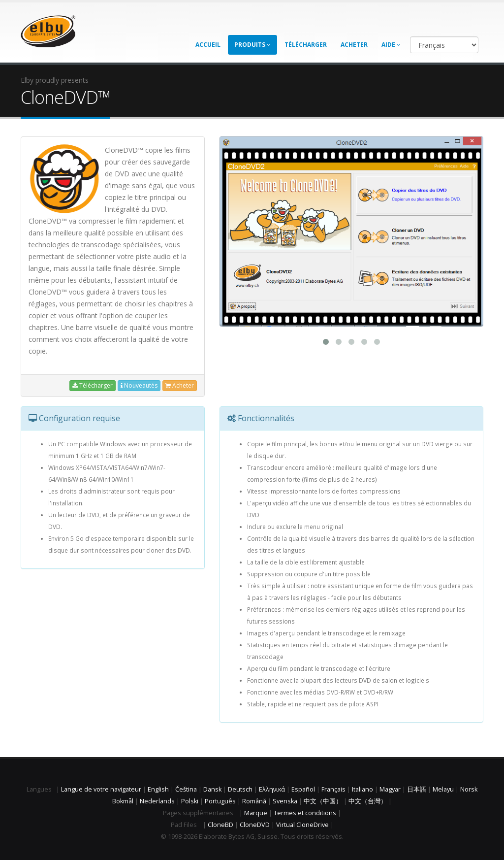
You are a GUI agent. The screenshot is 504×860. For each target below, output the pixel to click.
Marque (256, 813)
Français (333, 789)
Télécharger (306, 45)
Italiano (362, 789)
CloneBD (220, 825)
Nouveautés (139, 385)
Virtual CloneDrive (302, 825)
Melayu (443, 789)
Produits (252, 45)
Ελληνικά (272, 789)
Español (303, 789)
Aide (391, 45)
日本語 (417, 789)
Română (254, 801)
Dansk (212, 789)
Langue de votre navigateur (101, 789)
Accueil (208, 45)
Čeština (186, 789)
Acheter (354, 45)
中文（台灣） (368, 801)
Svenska (285, 801)
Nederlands (157, 801)
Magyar (390, 789)
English (158, 789)
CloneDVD (255, 825)
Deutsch (240, 789)
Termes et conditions (305, 813)
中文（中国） (323, 801)
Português (220, 801)
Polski (190, 801)
